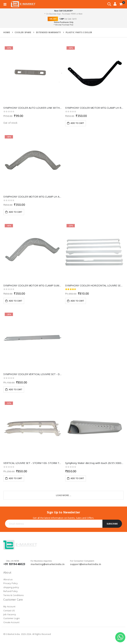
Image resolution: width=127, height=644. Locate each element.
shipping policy (11, 587)
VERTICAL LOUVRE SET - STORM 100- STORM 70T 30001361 (33, 463)
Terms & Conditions (14, 595)
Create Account (11, 622)
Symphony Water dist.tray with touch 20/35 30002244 (94, 463)
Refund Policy (11, 591)
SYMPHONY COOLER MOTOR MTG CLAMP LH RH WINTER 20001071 (94, 108)
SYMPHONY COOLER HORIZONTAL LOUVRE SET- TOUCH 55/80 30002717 (94, 285)
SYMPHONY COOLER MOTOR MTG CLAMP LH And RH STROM (33, 197)
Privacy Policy (11, 583)
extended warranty (49, 32)
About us (8, 579)
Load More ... (63, 495)
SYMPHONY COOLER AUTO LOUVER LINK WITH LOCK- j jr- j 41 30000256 (33, 108)
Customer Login (12, 618)
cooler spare (23, 32)
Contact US (9, 611)
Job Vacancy (10, 614)
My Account (9, 606)
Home (7, 32)
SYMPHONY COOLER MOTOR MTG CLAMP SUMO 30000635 (33, 285)
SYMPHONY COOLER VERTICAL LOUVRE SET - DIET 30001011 (33, 374)
